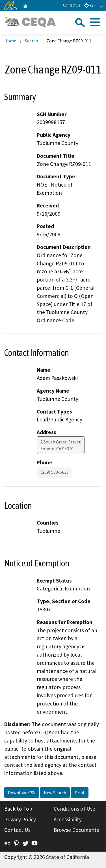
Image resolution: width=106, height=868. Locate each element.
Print (80, 793)
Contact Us (72, 5)
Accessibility (68, 819)
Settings (93, 6)
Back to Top (18, 809)
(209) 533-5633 (55, 472)
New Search (55, 793)
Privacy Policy (20, 819)
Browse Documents (76, 830)
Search (31, 41)
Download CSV (22, 793)
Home (10, 41)
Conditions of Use (74, 809)
